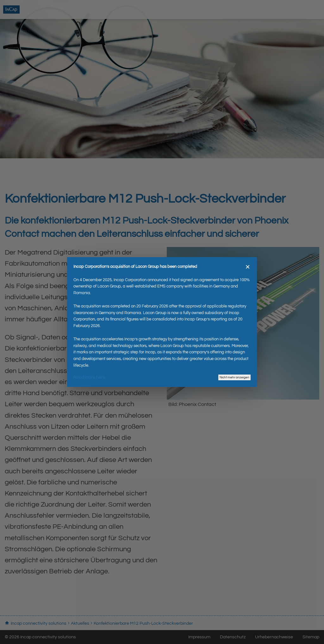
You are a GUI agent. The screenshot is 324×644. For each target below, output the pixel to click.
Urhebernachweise (274, 637)
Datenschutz (233, 637)
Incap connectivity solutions (44, 11)
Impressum (199, 637)
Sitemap (311, 637)
